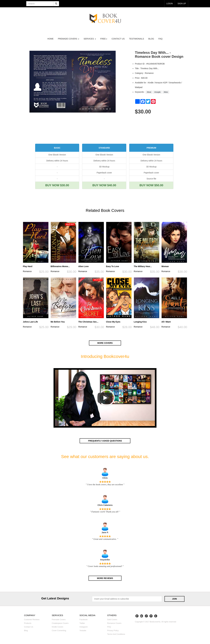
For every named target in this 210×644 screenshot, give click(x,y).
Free (104, 39)
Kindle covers (57, 626)
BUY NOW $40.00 (104, 185)
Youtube (83, 630)
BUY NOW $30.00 (57, 185)
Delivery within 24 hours (57, 161)
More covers (105, 343)
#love (149, 92)
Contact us (118, 39)
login (170, 4)
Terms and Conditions (116, 634)
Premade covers (59, 619)
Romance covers (114, 623)
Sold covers (112, 619)
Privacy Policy (113, 630)
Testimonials (137, 39)
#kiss (166, 92)
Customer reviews (32, 619)
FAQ (160, 39)
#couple (157, 92)
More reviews (105, 578)
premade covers (69, 39)
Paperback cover (104, 173)
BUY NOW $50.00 (151, 185)
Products (28, 623)
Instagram (84, 626)
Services (90, 39)
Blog (151, 39)
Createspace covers (60, 623)
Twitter (82, 623)
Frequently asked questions (105, 441)
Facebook (83, 619)
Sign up (182, 4)
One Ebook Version (57, 155)
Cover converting (59, 630)
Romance (27, 271)
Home (50, 39)
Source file (151, 179)
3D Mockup (104, 167)
